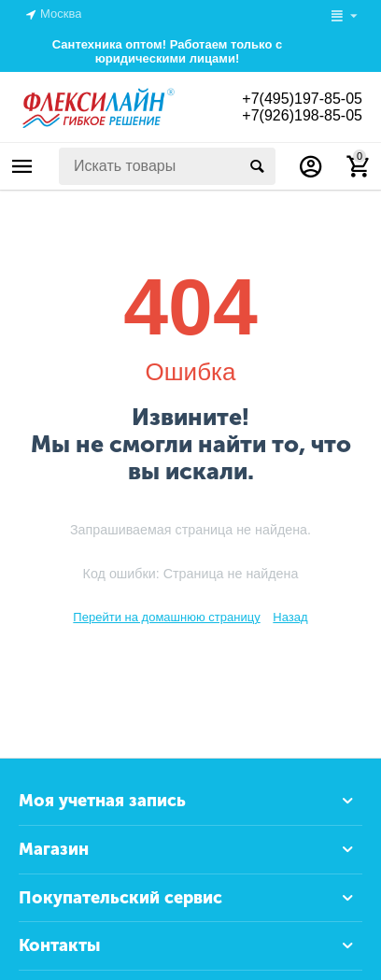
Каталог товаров (22, 166)
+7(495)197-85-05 (302, 99)
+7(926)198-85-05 (302, 115)
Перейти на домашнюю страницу (166, 617)
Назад (290, 617)
